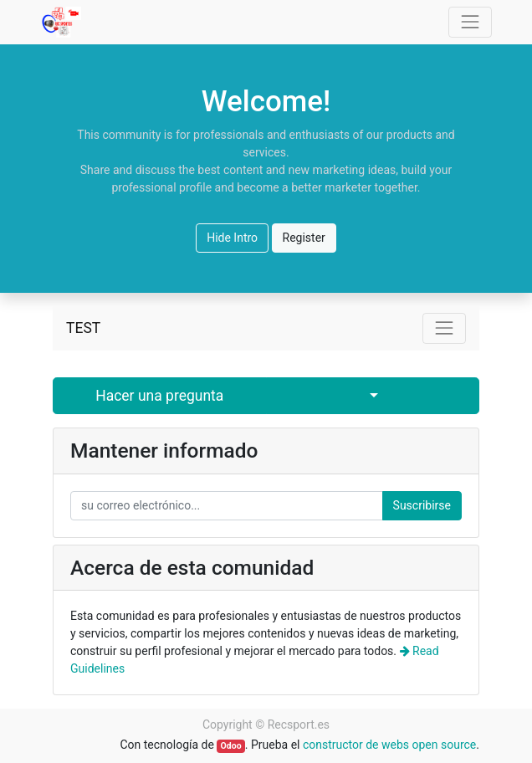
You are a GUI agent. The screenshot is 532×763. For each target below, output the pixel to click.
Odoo (231, 746)
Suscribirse (422, 505)
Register (304, 238)
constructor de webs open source (389, 745)
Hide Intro (232, 238)
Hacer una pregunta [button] (159, 396)
